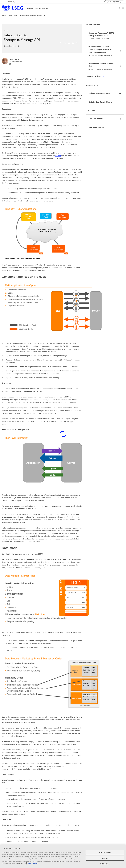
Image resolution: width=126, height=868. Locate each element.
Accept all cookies (105, 852)
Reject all (105, 858)
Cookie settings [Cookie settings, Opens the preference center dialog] (105, 864)
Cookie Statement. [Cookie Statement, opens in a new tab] (33, 863)
